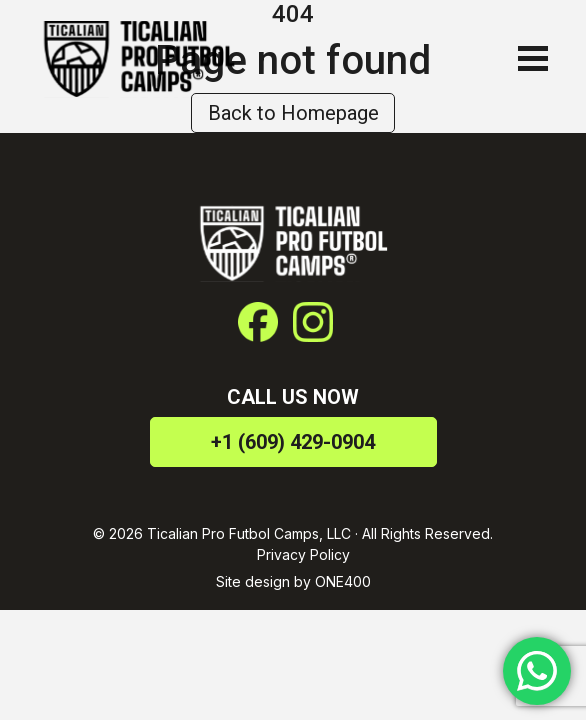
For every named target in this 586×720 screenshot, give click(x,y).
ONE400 (343, 581)
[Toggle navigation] (528, 58)
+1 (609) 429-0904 (293, 442)
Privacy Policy (303, 554)
